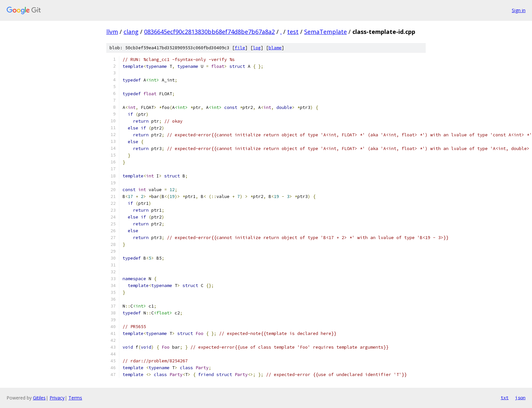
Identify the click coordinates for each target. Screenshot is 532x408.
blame (275, 48)
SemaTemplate (325, 32)
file (240, 48)
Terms (75, 398)
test (293, 32)
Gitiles (39, 398)
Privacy (57, 398)
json (520, 398)
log (257, 48)
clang (131, 32)
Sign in (519, 10)
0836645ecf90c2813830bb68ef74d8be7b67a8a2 (209, 32)
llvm (112, 32)
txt (505, 398)
